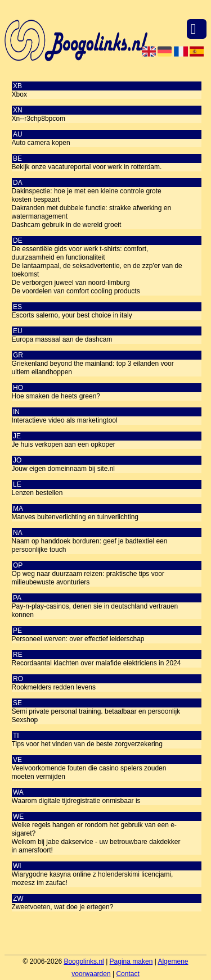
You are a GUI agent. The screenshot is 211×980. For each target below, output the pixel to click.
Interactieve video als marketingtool (65, 420)
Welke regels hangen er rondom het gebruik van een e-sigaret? (94, 829)
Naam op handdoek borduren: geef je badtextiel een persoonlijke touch (90, 545)
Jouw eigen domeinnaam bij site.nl (63, 469)
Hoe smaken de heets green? (56, 396)
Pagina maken (131, 961)
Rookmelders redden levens (54, 687)
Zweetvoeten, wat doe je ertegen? (63, 907)
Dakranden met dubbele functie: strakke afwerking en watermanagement (92, 212)
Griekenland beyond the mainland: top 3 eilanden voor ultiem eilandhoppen (93, 368)
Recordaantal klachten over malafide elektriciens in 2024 (96, 663)
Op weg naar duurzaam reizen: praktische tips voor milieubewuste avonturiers (88, 578)
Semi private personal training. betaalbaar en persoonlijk (96, 711)
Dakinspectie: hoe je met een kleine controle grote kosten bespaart (87, 195)
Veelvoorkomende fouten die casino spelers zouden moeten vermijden (89, 772)
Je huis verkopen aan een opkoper (64, 444)
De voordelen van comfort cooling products (76, 291)
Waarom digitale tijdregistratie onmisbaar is (76, 801)
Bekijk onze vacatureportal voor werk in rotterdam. (87, 167)
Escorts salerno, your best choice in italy (72, 315)
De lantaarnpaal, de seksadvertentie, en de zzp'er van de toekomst (97, 270)
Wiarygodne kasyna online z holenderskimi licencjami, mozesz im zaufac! (93, 879)
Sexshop (25, 720)
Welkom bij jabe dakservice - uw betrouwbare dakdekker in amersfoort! (96, 846)
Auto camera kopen (41, 143)
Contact (127, 974)
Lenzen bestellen (37, 493)
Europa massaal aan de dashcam (62, 339)
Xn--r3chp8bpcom (39, 119)
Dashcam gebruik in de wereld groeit (67, 225)
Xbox (19, 94)
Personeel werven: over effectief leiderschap (78, 639)
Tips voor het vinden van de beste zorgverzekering (87, 744)
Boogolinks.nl (84, 961)
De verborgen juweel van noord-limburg (71, 283)
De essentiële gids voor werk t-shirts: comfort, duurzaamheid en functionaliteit (80, 253)
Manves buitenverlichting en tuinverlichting (75, 517)
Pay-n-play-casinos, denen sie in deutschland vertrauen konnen (95, 611)
